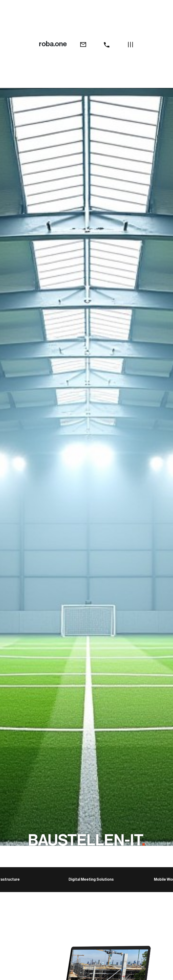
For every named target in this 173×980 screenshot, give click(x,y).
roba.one (53, 44)
